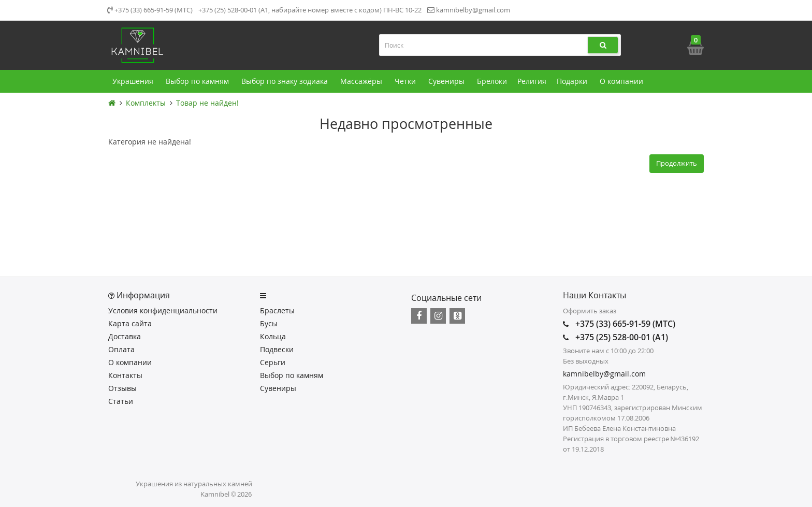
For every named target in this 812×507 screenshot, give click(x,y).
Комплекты (146, 103)
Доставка (125, 336)
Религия (532, 81)
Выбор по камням (198, 81)
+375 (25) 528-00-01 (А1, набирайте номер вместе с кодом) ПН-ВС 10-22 (310, 10)
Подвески (277, 349)
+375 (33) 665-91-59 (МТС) (150, 10)
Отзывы (122, 388)
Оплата (121, 349)
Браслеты (277, 310)
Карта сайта (130, 323)
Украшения (134, 81)
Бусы (269, 323)
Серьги (273, 362)
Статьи (121, 401)
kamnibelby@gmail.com (469, 10)
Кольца (273, 336)
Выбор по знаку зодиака (286, 81)
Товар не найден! (207, 103)
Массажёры (362, 81)
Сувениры (447, 81)
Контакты (125, 375)
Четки (406, 81)
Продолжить (677, 163)
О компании (622, 81)
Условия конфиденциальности (163, 310)
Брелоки (492, 81)
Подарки (573, 81)
